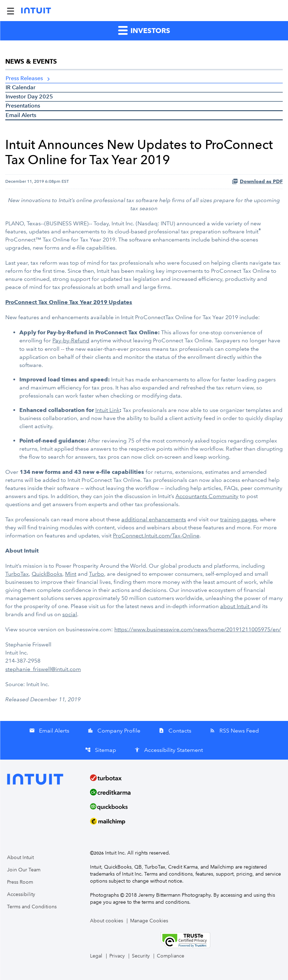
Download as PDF (257, 181)
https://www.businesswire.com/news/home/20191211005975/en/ (198, 629)
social (70, 614)
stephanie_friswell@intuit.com (43, 669)
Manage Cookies (149, 921)
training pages (239, 519)
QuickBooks (47, 574)
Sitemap (101, 750)
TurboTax (17, 574)
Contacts (175, 731)
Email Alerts (21, 115)
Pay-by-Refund (71, 340)
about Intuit (235, 606)
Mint (71, 574)
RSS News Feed (234, 731)
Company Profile (114, 731)
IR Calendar (21, 87)
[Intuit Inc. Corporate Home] (36, 11)
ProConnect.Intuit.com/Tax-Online (156, 536)
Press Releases (24, 78)
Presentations (23, 106)
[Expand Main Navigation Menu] (11, 11)
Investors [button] (144, 30)
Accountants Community (207, 496)
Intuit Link (107, 410)
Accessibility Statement (169, 750)
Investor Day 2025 (29, 96)
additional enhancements (154, 519)
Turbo (97, 574)
